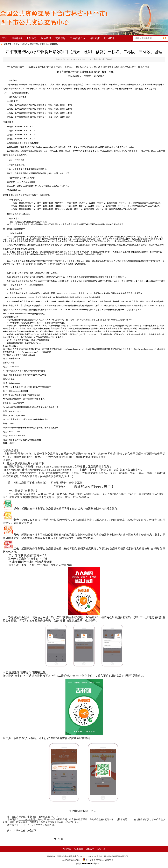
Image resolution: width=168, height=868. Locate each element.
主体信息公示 (78, 38)
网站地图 (67, 849)
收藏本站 (101, 849)
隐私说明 (90, 849)
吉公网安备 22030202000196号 (99, 860)
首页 (5, 38)
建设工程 (34, 44)
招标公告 (44, 44)
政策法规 (46, 38)
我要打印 (99, 59)
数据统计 (109, 38)
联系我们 (79, 849)
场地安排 (95, 38)
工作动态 (31, 38)
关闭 (109, 59)
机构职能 (17, 38)
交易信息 (60, 38)
